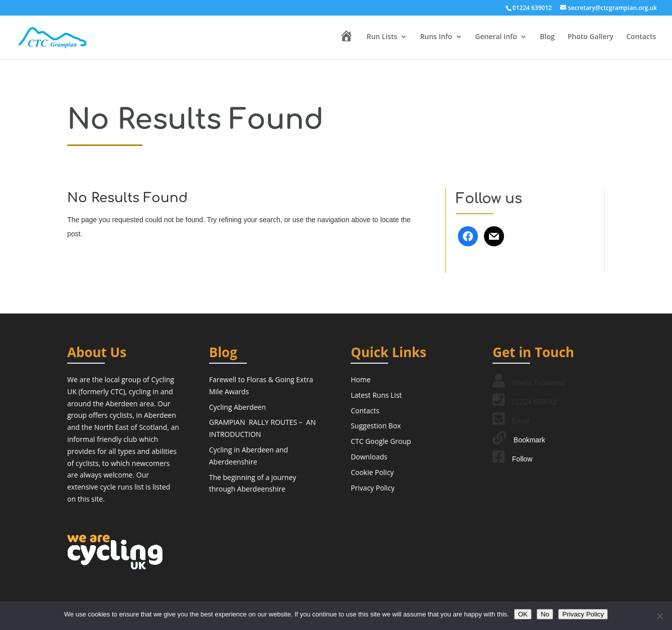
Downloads (369, 457)
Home (361, 379)
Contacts (641, 37)
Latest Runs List (376, 395)
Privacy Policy (372, 488)
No (545, 614)
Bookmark (529, 440)
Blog (547, 37)
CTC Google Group (381, 441)
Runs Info (436, 37)
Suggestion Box (376, 426)
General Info (496, 37)
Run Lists (382, 37)
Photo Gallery (591, 37)
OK (523, 614)
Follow (522, 459)
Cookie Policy (372, 472)
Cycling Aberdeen (237, 407)
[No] (659, 616)
